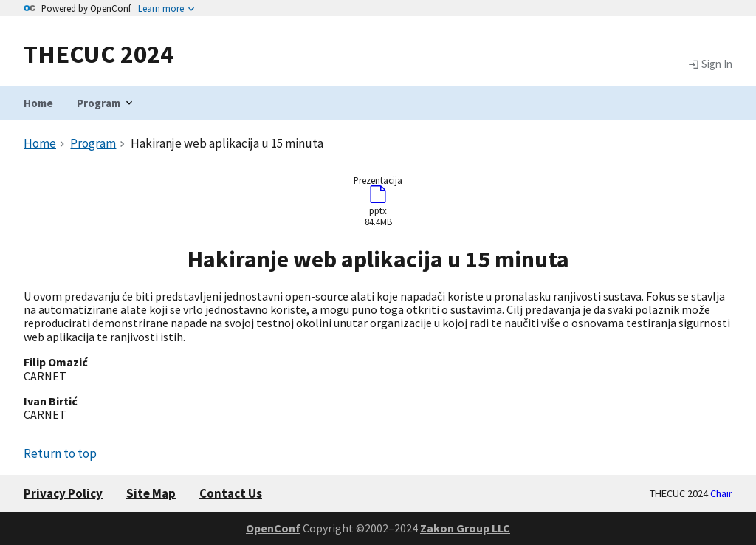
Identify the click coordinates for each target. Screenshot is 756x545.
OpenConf (273, 528)
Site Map (151, 493)
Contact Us (231, 493)
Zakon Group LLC (465, 528)
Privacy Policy (63, 493)
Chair (721, 493)
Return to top (60, 453)
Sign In (710, 64)
